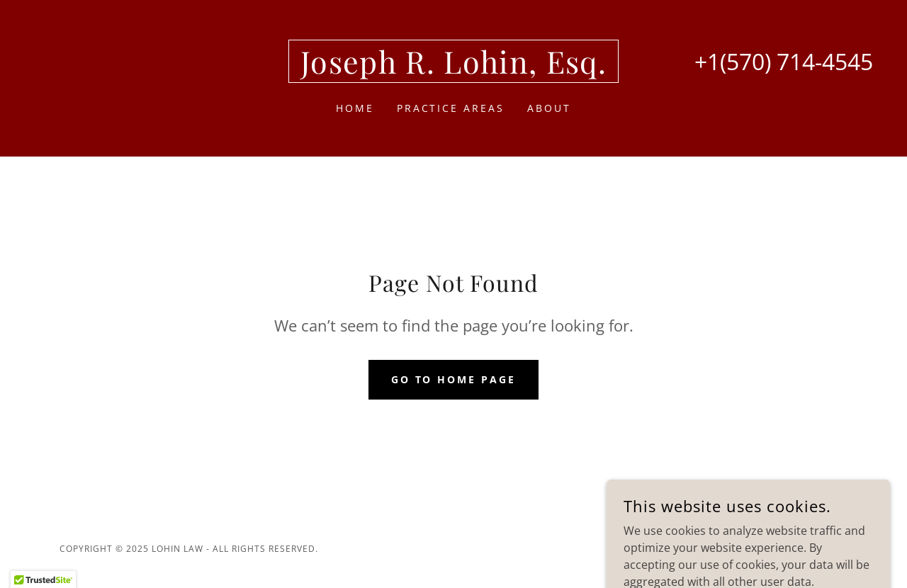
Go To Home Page (454, 379)
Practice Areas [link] (451, 108)
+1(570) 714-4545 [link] (784, 61)
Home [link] (355, 108)
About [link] (549, 108)
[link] (453, 69)
